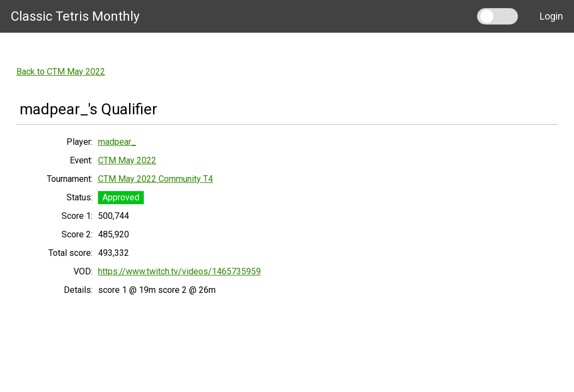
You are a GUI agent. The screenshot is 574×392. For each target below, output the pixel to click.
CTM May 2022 (127, 160)
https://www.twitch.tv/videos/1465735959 (179, 271)
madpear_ (117, 142)
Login (551, 16)
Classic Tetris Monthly (75, 16)
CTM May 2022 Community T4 (155, 179)
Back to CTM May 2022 (61, 72)
